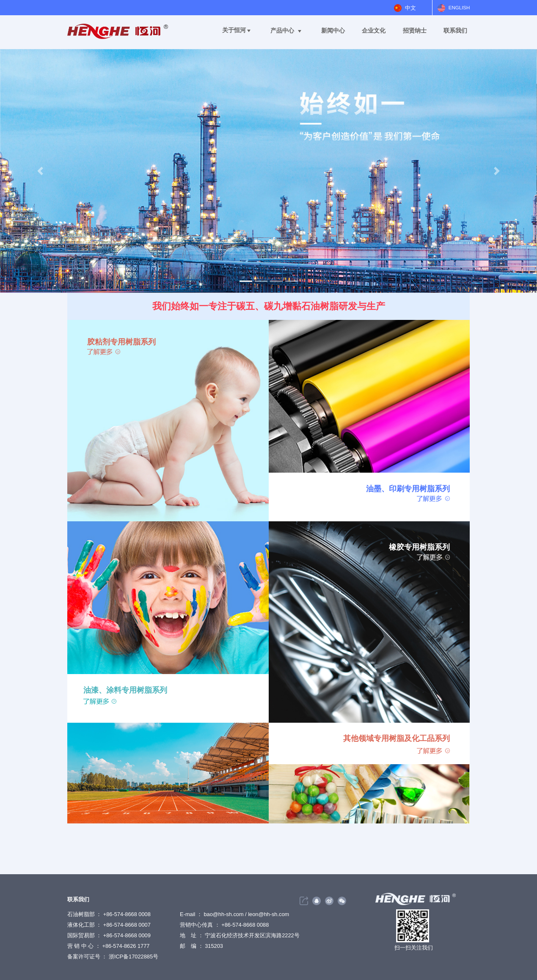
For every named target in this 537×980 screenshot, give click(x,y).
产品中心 (282, 30)
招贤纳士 (415, 30)
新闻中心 (333, 30)
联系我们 (455, 30)
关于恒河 (234, 30)
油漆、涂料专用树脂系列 (125, 690)
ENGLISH (459, 8)
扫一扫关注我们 (414, 948)
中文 (410, 8)
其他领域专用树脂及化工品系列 (397, 738)
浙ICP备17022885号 (134, 957)
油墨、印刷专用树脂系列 (408, 489)
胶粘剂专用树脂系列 (121, 342)
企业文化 (374, 30)
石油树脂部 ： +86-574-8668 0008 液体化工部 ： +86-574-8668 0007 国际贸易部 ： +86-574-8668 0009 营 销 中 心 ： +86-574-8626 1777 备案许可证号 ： (109, 935)
